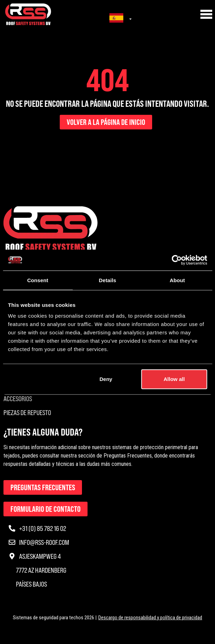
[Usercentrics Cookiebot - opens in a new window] (177, 260)
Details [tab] (108, 280)
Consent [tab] (38, 280)
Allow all (174, 379)
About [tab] (177, 280)
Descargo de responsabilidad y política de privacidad (150, 618)
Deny (106, 379)
